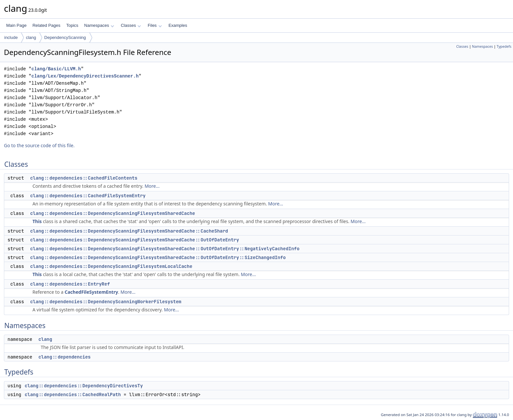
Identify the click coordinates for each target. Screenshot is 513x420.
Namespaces (99, 25)
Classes (131, 25)
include (11, 37)
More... (152, 186)
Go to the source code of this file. (39, 145)
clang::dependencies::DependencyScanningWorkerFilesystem (106, 302)
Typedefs (504, 46)
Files (155, 25)
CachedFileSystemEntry (91, 292)
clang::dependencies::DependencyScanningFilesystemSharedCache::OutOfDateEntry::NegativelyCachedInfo (165, 249)
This (37, 221)
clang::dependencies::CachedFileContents (84, 178)
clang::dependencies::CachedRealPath (73, 394)
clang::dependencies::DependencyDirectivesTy (84, 386)
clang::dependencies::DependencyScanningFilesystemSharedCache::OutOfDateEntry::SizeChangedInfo (158, 257)
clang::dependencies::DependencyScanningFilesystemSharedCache (113, 213)
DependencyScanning (65, 37)
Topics (72, 25)
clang (31, 37)
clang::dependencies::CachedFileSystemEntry (88, 196)
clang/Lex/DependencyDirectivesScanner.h (85, 76)
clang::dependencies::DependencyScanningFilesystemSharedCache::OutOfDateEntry (134, 240)
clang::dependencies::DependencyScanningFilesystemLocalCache (111, 266)
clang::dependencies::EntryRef (70, 284)
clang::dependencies (64, 357)
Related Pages (46, 25)
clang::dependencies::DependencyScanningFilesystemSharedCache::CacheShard (129, 231)
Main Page (16, 25)
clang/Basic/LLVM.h (56, 69)
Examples (178, 25)
